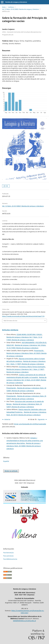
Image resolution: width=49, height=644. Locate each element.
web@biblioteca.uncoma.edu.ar (25, 621)
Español (6, 461)
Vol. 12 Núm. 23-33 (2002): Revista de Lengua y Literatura (20, 9)
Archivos (11, 7)
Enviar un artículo (11, 471)
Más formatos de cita (10, 321)
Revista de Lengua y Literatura (16, 2)
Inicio (4, 7)
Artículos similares (10, 330)
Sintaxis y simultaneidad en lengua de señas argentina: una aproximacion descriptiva (25, 441)
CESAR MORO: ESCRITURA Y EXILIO (29, 334)
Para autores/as (8, 556)
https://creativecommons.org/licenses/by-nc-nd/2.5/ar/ (28, 612)
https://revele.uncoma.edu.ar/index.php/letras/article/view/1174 (23, 316)
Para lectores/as (8, 553)
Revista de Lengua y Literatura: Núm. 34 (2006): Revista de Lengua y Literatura (24, 446)
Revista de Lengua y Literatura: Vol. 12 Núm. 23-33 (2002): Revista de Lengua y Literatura (26, 380)
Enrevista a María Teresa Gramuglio (32, 367)
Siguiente (41, 419)
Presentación (39, 351)
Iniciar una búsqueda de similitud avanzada (30, 424)
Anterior (7, 419)
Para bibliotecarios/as (10, 559)
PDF (7, 186)
